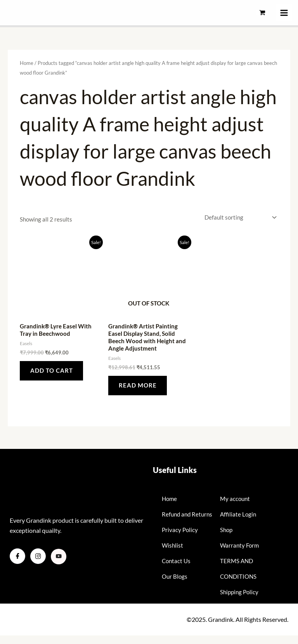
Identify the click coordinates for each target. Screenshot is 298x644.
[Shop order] (239, 218)
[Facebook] (17, 557)
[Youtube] (59, 557)
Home (27, 63)
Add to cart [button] (52, 371)
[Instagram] (38, 557)
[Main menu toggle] (284, 12)
